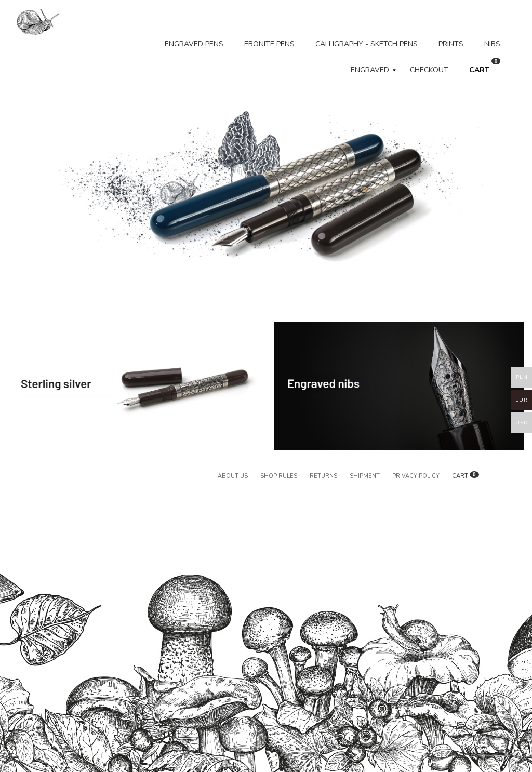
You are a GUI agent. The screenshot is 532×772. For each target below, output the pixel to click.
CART (485, 66)
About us (233, 476)
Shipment (365, 476)
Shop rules (279, 476)
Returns (323, 476)
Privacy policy (416, 476)
